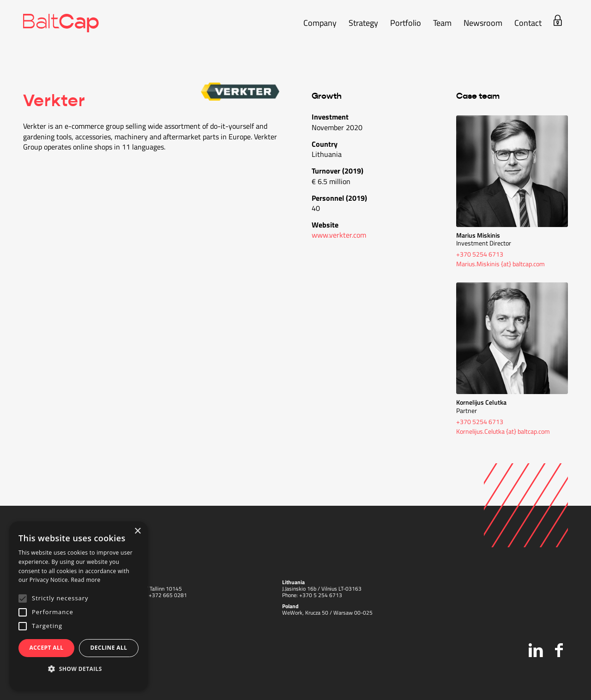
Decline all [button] (109, 648)
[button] (78, 669)
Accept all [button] (47, 648)
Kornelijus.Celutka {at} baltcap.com (503, 431)
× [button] (137, 531)
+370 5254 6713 (480, 254)
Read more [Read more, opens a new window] (86, 580)
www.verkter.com (339, 235)
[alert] (78, 606)
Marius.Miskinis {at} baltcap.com (501, 264)
